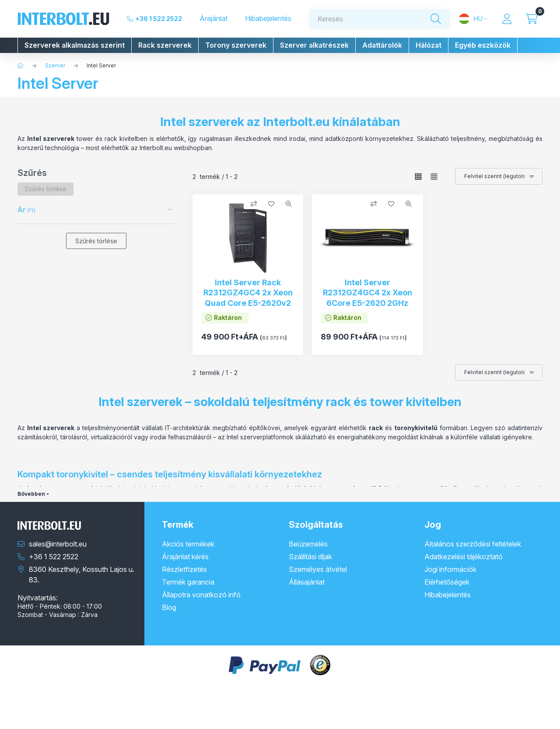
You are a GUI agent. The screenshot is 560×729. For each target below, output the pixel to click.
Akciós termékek (188, 544)
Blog (169, 607)
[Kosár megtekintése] (532, 19)
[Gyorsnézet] (289, 204)
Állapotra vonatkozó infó (201, 595)
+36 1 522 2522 (159, 19)
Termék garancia (188, 582)
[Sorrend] (499, 176)
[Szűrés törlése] (45, 189)
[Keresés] (436, 19)
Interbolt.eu (296, 122)
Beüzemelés (308, 544)
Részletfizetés (184, 569)
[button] (75, 45)
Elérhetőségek (447, 582)
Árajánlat (213, 19)
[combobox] (379, 19)
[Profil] (507, 19)
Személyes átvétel (318, 569)
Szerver (55, 65)
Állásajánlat (307, 582)
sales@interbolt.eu (58, 544)
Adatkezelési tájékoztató (464, 557)
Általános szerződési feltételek (473, 544)
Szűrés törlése (96, 241)
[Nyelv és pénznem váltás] (473, 19)
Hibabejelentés (268, 19)
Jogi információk (450, 569)
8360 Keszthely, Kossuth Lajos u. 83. (82, 575)
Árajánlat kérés (185, 557)
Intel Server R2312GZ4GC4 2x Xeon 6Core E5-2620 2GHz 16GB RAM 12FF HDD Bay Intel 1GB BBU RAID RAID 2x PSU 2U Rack (367, 308)
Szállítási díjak (310, 557)
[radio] (434, 177)
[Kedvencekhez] (271, 204)
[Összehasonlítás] (254, 204)
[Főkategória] (21, 66)
